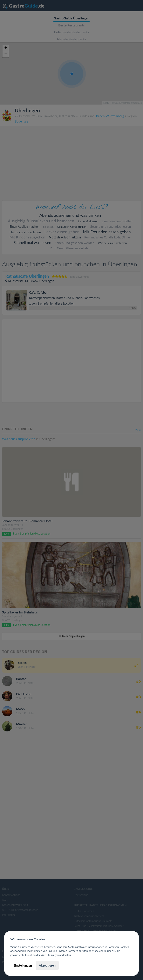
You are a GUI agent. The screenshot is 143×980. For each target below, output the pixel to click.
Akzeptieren (47, 965)
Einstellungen (23, 965)
